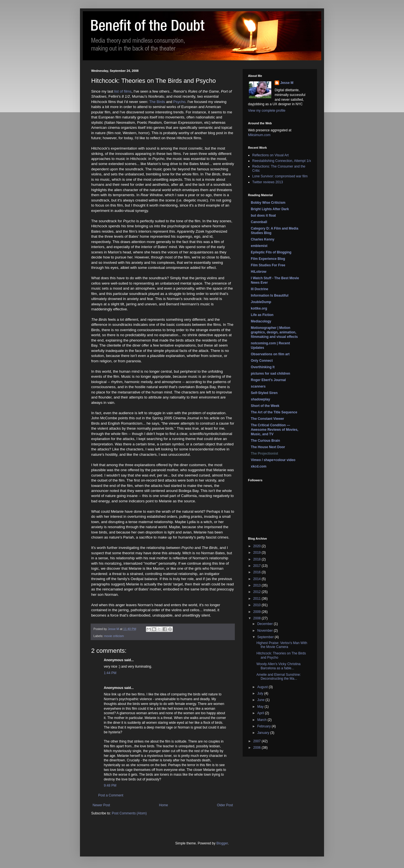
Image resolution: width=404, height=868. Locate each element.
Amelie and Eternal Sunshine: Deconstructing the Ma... (279, 677)
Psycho (179, 102)
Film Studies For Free (268, 265)
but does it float (263, 216)
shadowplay (260, 399)
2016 (258, 572)
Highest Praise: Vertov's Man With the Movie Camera (282, 645)
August (263, 687)
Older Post (225, 805)
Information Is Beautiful (270, 296)
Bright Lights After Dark (270, 209)
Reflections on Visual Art (270, 155)
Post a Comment (111, 795)
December (266, 624)
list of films (123, 91)
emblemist (259, 246)
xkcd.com (259, 466)
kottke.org (259, 308)
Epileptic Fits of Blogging (271, 252)
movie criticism (114, 636)
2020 (258, 546)
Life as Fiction (262, 315)
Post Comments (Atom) (129, 813)
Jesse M (287, 83)
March (262, 720)
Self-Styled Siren (264, 393)
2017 (258, 566)
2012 (258, 592)
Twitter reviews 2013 (268, 182)
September (266, 637)
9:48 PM (110, 785)
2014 (258, 579)
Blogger (222, 843)
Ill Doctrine (260, 289)
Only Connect (262, 361)
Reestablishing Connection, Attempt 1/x (282, 161)
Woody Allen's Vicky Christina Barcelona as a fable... (278, 666)
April (261, 713)
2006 (258, 748)
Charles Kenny (263, 239)
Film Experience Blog (268, 259)
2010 (258, 605)
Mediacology (261, 321)
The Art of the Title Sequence (274, 412)
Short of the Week (265, 406)
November (266, 631)
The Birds (157, 102)
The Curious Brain (265, 441)
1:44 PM (110, 673)
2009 (258, 612)
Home (164, 805)
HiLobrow (259, 272)
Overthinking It (263, 367)
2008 (258, 618)
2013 (258, 585)
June (261, 700)
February (264, 726)
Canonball (259, 222)
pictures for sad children (270, 374)
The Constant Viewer (267, 419)
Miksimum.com (259, 135)
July (261, 693)
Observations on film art (270, 354)
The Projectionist (264, 454)
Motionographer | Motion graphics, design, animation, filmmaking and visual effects (274, 332)
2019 (258, 553)
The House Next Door (268, 447)
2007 (258, 741)
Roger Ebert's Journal (268, 380)
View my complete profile (267, 111)
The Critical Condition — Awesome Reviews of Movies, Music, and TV (275, 430)
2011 (258, 599)
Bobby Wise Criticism (268, 203)
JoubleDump (261, 302)
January (264, 733)
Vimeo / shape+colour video (273, 460)
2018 (258, 559)
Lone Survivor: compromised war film (280, 176)
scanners (258, 386)
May (261, 707)
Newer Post (101, 805)
